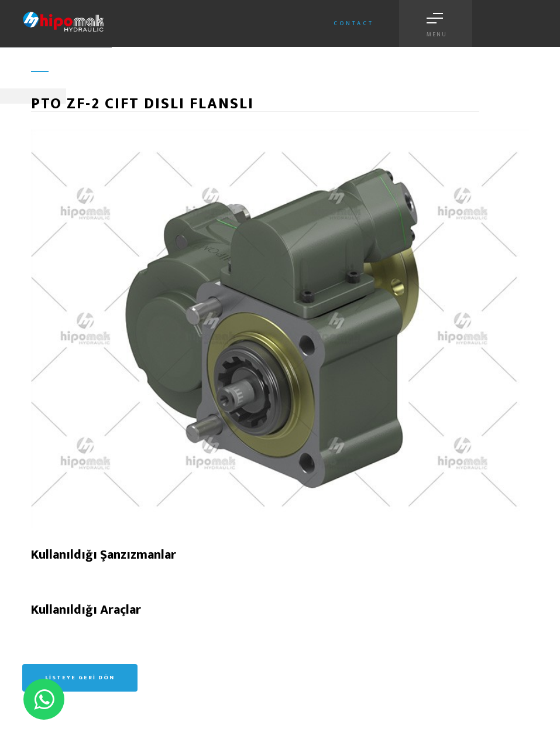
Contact (354, 23)
